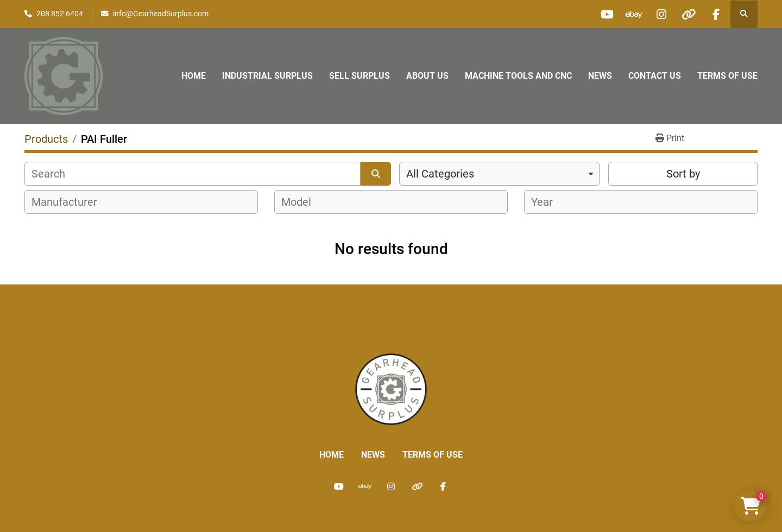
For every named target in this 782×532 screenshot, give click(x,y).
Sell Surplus (360, 76)
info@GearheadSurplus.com (161, 14)
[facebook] (716, 14)
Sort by (683, 174)
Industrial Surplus (267, 76)
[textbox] (70, 202)
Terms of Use (727, 76)
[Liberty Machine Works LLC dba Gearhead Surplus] (391, 388)
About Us (427, 76)
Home (194, 76)
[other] (688, 14)
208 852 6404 (60, 14)
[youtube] (605, 14)
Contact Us (655, 76)
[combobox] (499, 174)
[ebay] (633, 14)
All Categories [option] (440, 174)
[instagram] (660, 14)
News (600, 76)
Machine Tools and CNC (518, 76)
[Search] (193, 174)
